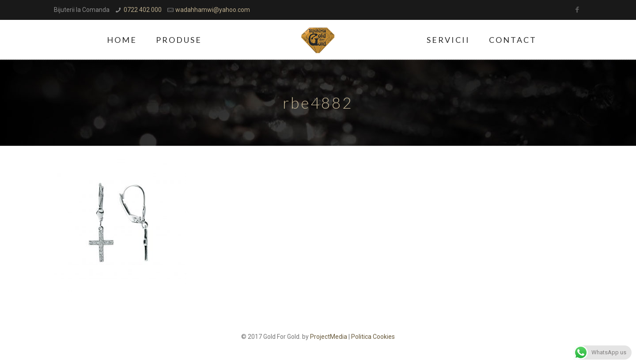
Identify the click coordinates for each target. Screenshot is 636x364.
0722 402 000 (143, 10)
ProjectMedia (329, 337)
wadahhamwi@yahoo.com (213, 10)
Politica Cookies (373, 337)
